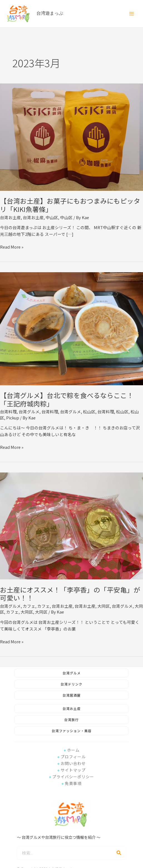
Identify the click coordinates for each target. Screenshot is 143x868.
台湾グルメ (29, 412)
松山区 (89, 412)
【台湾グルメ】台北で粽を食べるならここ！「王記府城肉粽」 (67, 399)
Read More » (12, 247)
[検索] (119, 853)
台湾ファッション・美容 (72, 731)
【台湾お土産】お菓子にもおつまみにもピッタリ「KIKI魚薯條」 (70, 205)
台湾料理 (8, 412)
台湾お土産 (10, 217)
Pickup (13, 418)
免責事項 (71, 783)
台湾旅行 (71, 720)
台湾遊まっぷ (52, 13)
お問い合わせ (71, 763)
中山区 (52, 217)
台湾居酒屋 (72, 695)
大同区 (104, 606)
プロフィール (71, 757)
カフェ (29, 606)
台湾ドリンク (71, 684)
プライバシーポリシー (71, 777)
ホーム (72, 750)
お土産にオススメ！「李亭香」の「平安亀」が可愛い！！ (70, 594)
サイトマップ (71, 770)
